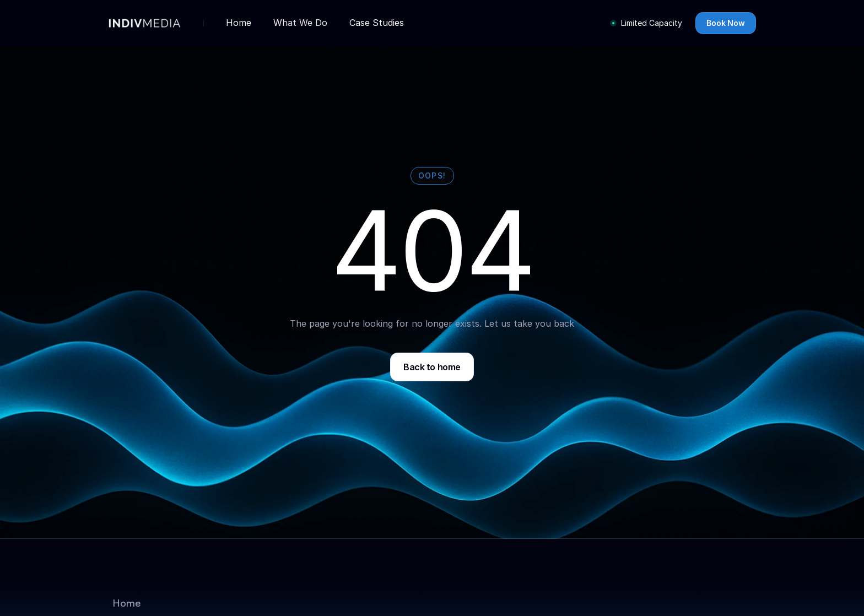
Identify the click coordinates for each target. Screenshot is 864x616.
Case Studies (377, 23)
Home (239, 23)
